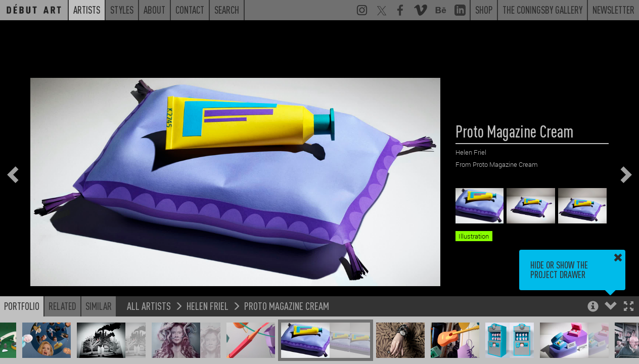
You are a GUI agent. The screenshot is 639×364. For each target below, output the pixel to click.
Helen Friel (208, 306)
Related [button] (62, 306)
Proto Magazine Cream (287, 306)
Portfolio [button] (22, 306)
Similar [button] (99, 306)
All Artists (149, 306)
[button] (629, 307)
